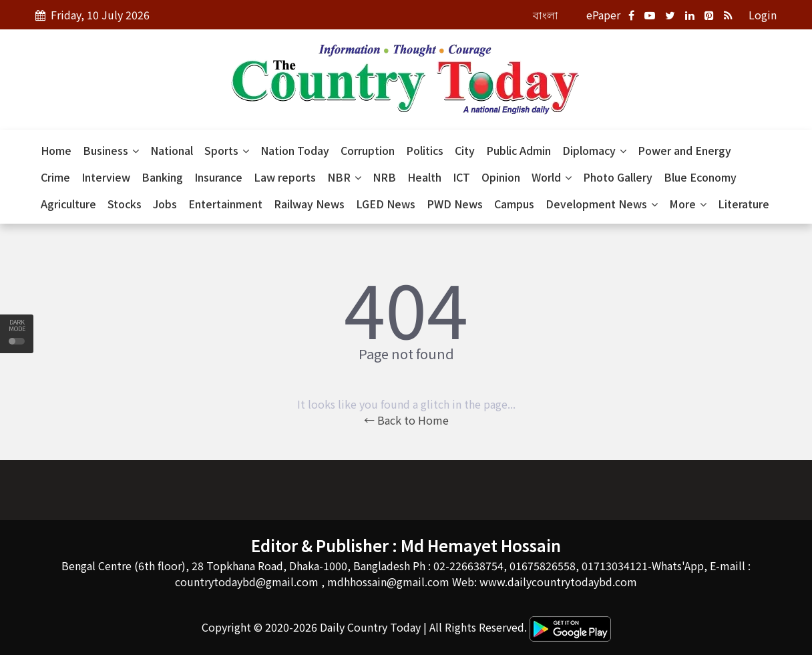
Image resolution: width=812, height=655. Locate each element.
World (552, 177)
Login (763, 15)
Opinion (501, 177)
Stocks (125, 204)
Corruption (368, 150)
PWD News (455, 204)
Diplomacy (594, 150)
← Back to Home (406, 420)
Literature (744, 204)
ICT (461, 177)
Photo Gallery (618, 177)
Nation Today (295, 150)
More (688, 204)
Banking (162, 177)
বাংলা (546, 15)
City (465, 150)
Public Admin (519, 150)
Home (56, 150)
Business (111, 150)
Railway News (309, 204)
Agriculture (68, 204)
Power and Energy (684, 150)
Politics (425, 150)
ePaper (603, 15)
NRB (384, 177)
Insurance (218, 177)
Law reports (285, 177)
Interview (106, 177)
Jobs (165, 204)
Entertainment (225, 204)
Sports (227, 150)
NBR (344, 177)
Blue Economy (700, 177)
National (172, 150)
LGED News (386, 204)
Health (424, 177)
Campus (514, 204)
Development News (602, 204)
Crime (55, 177)
